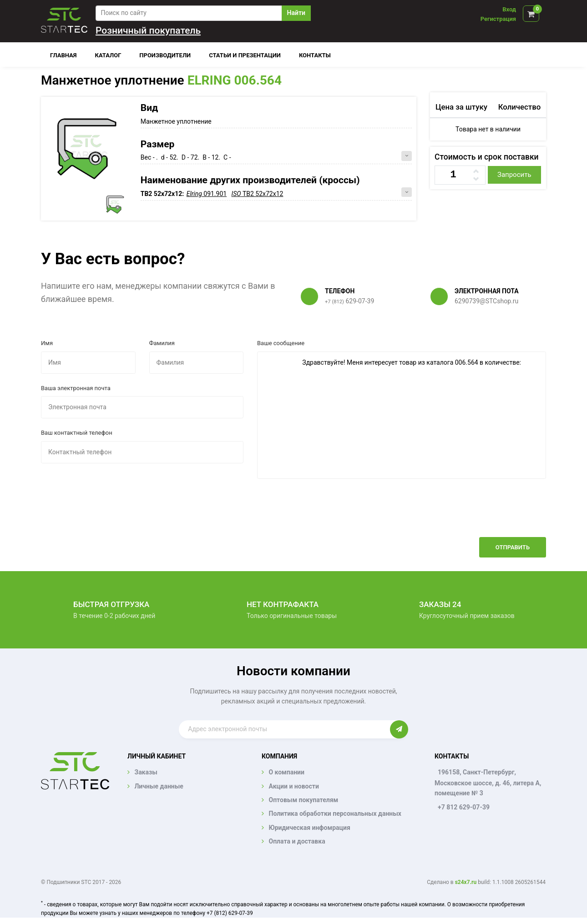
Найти (296, 13)
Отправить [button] (513, 547)
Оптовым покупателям (303, 800)
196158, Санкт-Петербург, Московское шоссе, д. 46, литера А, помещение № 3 (488, 783)
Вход (509, 9)
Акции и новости (293, 786)
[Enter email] (284, 729)
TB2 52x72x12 (258, 194)
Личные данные (159, 786)
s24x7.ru (466, 882)
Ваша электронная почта (76, 388)
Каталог (108, 55)
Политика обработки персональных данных (335, 814)
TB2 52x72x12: (163, 194)
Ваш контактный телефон (77, 433)
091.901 (207, 194)
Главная (63, 55)
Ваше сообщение (281, 343)
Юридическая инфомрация (309, 828)
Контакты (315, 55)
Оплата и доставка (297, 841)
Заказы (146, 772)
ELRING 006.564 (235, 80)
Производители (165, 55)
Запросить (514, 175)
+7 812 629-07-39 (464, 807)
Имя (47, 343)
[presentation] (477, 515)
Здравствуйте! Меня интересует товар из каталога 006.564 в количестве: (402, 415)
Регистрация (498, 19)
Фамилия (162, 343)
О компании (286, 772)
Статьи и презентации (245, 55)
